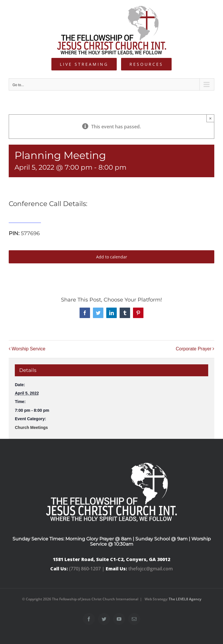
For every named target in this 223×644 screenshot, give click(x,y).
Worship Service (28, 349)
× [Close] (210, 118)
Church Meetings (31, 427)
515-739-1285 (25, 219)
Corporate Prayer (194, 349)
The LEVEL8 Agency (185, 599)
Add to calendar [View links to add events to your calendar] (112, 257)
